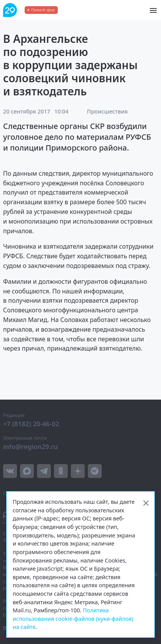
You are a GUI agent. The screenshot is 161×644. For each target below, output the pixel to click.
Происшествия (107, 111)
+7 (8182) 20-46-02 (31, 424)
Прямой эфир (43, 10)
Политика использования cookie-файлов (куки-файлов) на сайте (73, 619)
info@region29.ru (30, 447)
